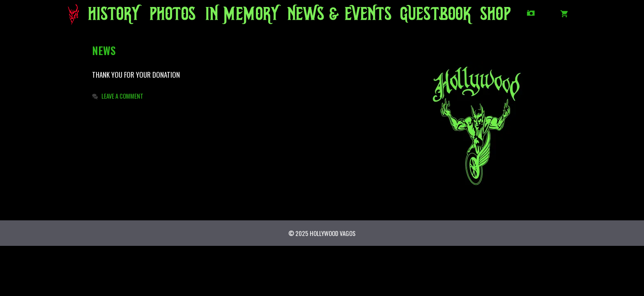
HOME (76, 16)
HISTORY (111, 16)
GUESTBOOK (431, 16)
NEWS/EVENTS (325, 16)
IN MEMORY (235, 16)
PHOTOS (171, 16)
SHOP (494, 16)
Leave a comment (122, 96)
